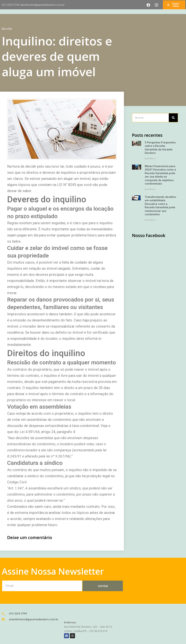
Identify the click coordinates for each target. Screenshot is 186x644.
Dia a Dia (7, 29)
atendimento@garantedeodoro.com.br (43, 5)
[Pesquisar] (173, 118)
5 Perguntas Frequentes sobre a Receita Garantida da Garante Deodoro (160, 148)
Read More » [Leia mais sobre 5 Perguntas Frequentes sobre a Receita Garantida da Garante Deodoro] (150, 159)
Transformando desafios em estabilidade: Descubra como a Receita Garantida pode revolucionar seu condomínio (160, 206)
